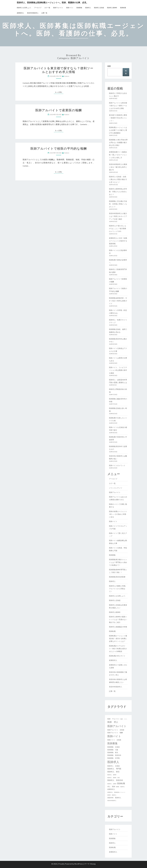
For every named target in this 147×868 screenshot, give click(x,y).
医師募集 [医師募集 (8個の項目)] (112, 743)
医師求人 (88, 8)
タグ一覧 (47, 8)
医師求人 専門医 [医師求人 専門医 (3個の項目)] (114, 769)
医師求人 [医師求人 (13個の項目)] (113, 762)
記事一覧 (44, 13)
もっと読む (59, 92)
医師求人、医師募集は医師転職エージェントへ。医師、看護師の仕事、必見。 (53, 2)
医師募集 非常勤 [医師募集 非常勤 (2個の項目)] (114, 758)
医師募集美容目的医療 (117, 577)
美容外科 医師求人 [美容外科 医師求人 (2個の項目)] (114, 798)
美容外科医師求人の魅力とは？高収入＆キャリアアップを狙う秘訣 (118, 216)
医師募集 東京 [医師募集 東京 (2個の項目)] (113, 753)
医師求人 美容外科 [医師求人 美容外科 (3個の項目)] (115, 780)
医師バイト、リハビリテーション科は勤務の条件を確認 (118, 370)
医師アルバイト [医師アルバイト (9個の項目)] (117, 726)
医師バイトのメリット (117, 465)
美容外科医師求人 (33, 13)
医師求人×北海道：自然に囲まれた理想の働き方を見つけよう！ (118, 179)
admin (67, 76)
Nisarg (93, 864)
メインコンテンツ (116, 488)
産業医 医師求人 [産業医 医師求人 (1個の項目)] (120, 787)
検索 (109, 66)
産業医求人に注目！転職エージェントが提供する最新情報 (118, 241)
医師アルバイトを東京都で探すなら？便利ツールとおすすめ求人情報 (59, 70)
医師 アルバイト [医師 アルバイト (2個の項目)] (114, 719)
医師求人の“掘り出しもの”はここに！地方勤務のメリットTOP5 (118, 228)
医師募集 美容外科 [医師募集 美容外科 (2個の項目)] (114, 755)
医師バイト (70, 8)
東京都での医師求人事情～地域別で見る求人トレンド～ (118, 118)
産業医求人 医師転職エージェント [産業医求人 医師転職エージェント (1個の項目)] (116, 792)
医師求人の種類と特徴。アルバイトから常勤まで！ (118, 589)
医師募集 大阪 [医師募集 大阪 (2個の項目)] (113, 750)
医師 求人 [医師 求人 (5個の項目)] (113, 722)
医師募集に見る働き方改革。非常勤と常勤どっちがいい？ (118, 204)
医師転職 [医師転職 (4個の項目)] (121, 783)
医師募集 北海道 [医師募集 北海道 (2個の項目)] (114, 747)
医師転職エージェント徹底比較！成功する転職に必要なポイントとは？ (118, 638)
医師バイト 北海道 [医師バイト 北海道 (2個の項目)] (114, 740)
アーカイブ (38, 8)
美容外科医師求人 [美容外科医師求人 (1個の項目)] (112, 801)
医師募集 (79, 8)
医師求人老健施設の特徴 (118, 627)
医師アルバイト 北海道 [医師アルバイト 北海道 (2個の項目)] (116, 730)
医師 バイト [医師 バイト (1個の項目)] (124, 719)
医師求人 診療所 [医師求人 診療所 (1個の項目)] (112, 784)
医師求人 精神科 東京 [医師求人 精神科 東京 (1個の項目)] (114, 778)
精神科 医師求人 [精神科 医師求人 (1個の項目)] (112, 795)
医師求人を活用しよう (24, 8)
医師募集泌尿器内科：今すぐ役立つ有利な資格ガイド (118, 301)
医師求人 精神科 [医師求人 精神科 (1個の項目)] (112, 775)
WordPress (79, 864)
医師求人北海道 (99, 8)
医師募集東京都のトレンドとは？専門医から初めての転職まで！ (118, 562)
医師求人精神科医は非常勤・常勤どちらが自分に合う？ (118, 192)
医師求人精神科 (112, 8)
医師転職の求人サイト (117, 656)
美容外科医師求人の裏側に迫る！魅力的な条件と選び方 (118, 167)
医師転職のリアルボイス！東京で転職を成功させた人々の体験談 (118, 649)
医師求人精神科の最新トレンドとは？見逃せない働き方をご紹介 (118, 619)
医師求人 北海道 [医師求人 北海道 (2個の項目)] (114, 766)
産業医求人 (20, 13)
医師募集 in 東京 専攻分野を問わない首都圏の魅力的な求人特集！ (118, 142)
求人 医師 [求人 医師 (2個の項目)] (111, 787)
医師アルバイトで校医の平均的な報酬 (59, 148)
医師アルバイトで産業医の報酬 (59, 110)
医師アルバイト (58, 8)
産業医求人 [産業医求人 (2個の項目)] (111, 789)
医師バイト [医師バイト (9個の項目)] (114, 736)
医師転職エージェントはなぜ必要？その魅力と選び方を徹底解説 (118, 130)
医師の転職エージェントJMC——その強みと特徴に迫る (118, 514)
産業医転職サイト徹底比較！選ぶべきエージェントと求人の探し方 (118, 155)
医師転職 (123, 8)
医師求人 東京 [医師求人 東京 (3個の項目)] (113, 772)
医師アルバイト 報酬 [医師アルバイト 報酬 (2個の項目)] (115, 733)
